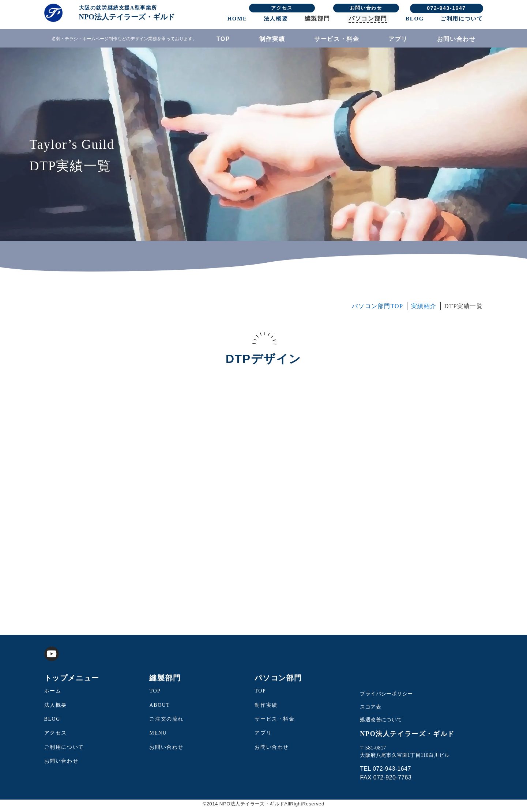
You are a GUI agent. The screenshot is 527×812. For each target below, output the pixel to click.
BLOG (415, 19)
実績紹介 (424, 310)
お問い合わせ (366, 8)
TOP (223, 39)
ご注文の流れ (166, 723)
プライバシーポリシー (386, 698)
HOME (237, 19)
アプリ (398, 39)
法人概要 (276, 19)
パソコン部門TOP (377, 310)
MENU (158, 737)
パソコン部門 (368, 18)
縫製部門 (317, 18)
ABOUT (159, 709)
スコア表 (370, 711)
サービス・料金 (337, 39)
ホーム (53, 695)
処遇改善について (381, 724)
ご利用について (462, 19)
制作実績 (272, 39)
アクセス (282, 8)
